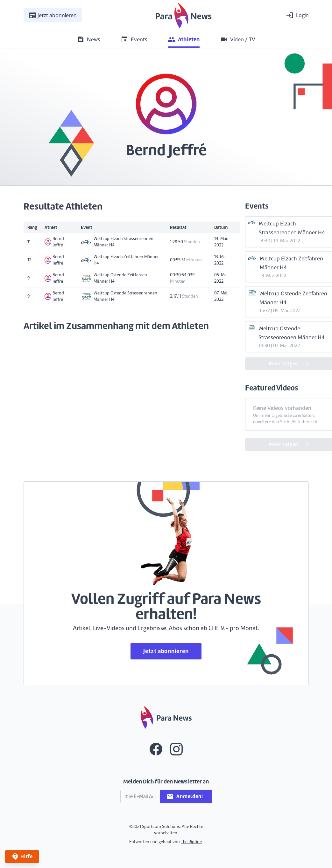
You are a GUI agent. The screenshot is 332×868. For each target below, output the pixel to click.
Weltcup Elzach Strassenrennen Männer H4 (117, 242)
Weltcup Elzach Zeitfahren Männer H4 (120, 260)
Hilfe (22, 857)
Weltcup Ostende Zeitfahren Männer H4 (114, 278)
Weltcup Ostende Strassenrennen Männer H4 (119, 296)
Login (297, 15)
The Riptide (191, 842)
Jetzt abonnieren (166, 651)
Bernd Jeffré (54, 242)
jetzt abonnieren (53, 15)
